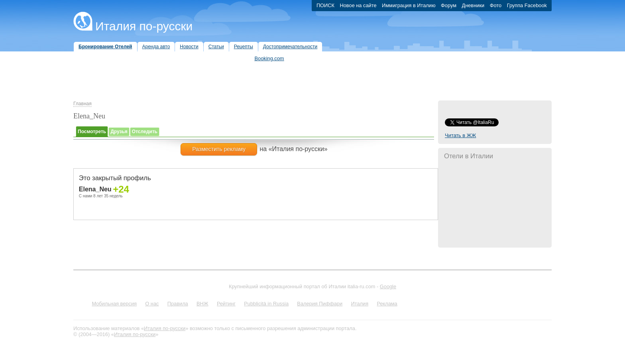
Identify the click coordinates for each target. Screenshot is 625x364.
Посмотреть (92, 132)
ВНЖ (202, 304)
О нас (152, 304)
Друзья (119, 132)
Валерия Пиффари (320, 304)
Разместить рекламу (219, 149)
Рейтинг (226, 304)
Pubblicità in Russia (266, 304)
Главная (83, 104)
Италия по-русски (144, 26)
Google (388, 286)
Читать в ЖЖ (460, 135)
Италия (360, 304)
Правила (178, 304)
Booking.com (269, 58)
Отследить (145, 132)
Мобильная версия (114, 304)
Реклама (387, 304)
